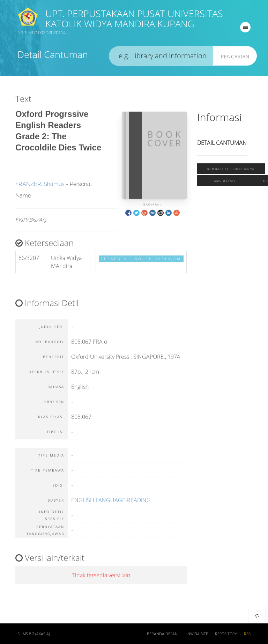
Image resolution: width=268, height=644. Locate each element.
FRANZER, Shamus (40, 189)
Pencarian (235, 57)
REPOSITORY (226, 634)
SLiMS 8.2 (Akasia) (34, 634)
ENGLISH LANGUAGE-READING (111, 505)
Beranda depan (162, 634)
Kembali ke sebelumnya (231, 169)
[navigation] (245, 28)
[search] (161, 57)
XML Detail (225, 182)
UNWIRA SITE (196, 634)
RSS (247, 634)
